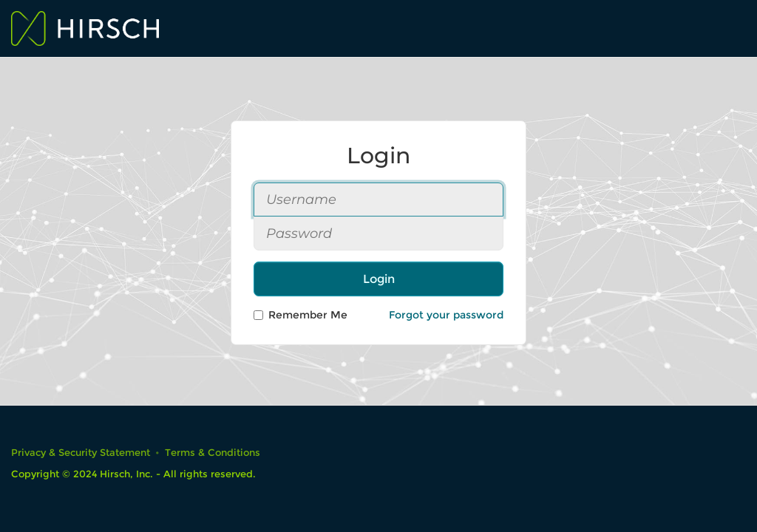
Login (379, 279)
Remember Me (301, 315)
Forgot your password (446, 315)
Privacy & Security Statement (81, 453)
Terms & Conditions (213, 453)
